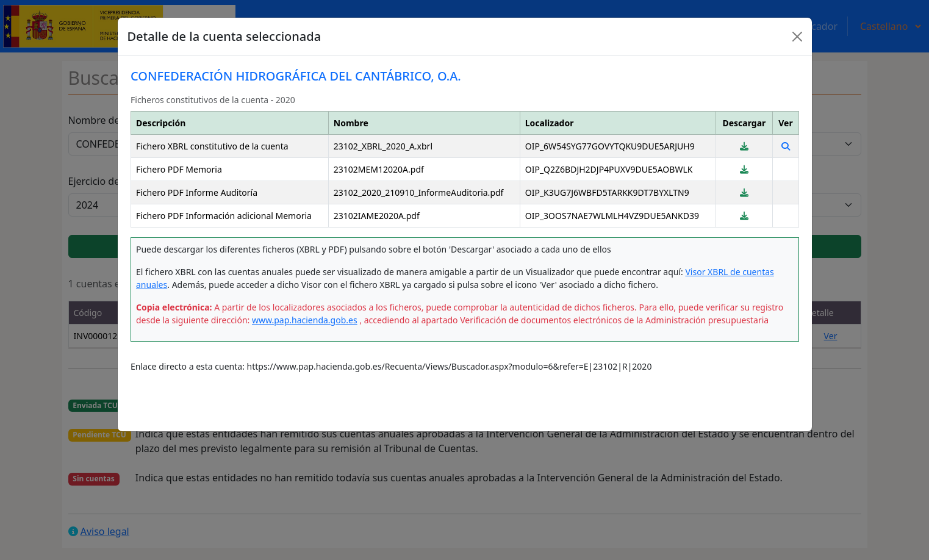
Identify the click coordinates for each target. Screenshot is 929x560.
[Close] (797, 37)
